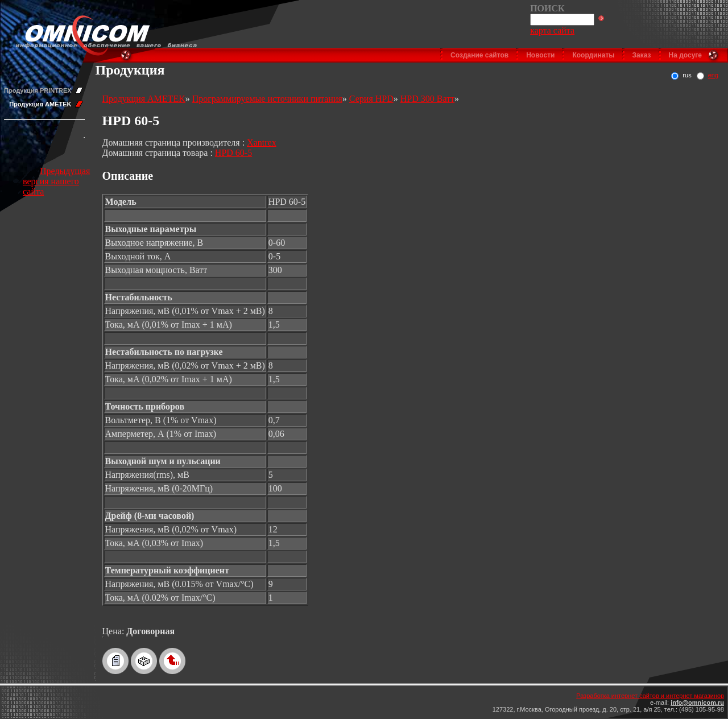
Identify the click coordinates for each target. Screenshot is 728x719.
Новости (540, 55)
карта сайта (552, 30)
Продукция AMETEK (40, 104)
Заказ (642, 55)
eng (713, 75)
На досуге (685, 55)
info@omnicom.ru (697, 703)
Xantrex (262, 142)
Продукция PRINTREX (38, 90)
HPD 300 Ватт (427, 99)
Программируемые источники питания (267, 99)
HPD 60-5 (233, 153)
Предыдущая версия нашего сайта (56, 181)
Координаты (593, 55)
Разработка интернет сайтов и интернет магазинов (650, 696)
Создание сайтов (479, 55)
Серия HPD (371, 99)
